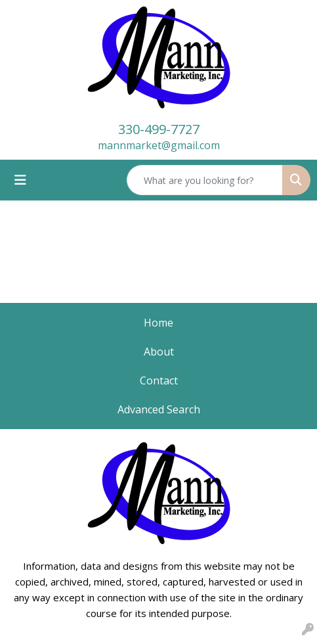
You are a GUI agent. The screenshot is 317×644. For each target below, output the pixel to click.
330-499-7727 (159, 129)
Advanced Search (159, 409)
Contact (159, 380)
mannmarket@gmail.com (159, 145)
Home (158, 323)
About (159, 352)
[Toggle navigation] (20, 180)
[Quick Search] (205, 180)
